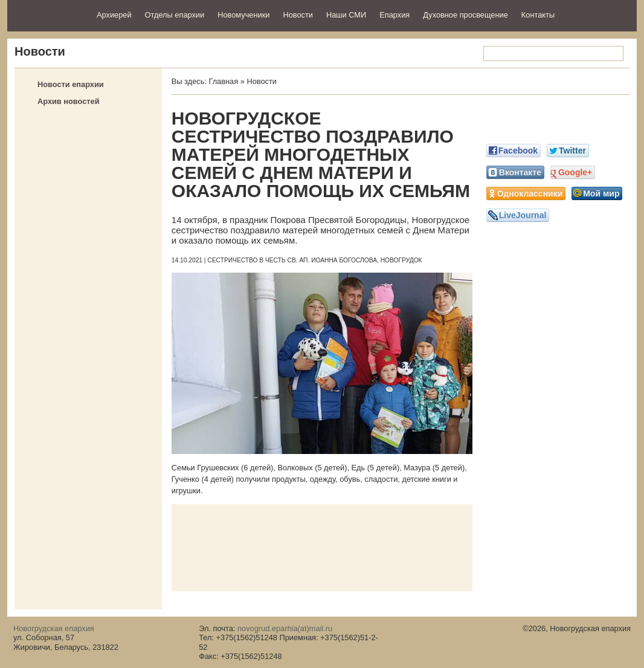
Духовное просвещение (465, 15)
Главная (223, 81)
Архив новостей (69, 101)
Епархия (394, 15)
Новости (298, 15)
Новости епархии (71, 84)
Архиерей (114, 15)
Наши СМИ (346, 15)
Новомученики (243, 15)
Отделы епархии (175, 15)
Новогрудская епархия (48, 14)
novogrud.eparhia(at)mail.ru (285, 628)
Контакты (538, 15)
